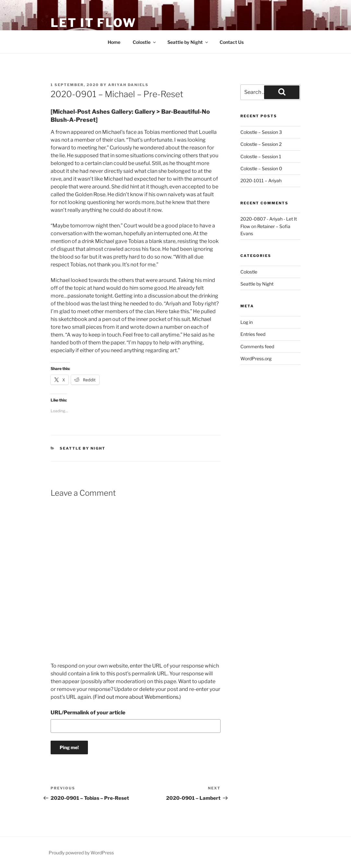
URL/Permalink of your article (88, 713)
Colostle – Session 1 (261, 156)
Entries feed (253, 334)
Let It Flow (93, 23)
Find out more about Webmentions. (137, 697)
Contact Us (232, 42)
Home (114, 42)
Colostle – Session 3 (261, 132)
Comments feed (257, 346)
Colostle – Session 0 (261, 168)
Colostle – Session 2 (261, 144)
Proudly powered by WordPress (81, 853)
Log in (247, 322)
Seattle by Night (188, 42)
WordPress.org (256, 358)
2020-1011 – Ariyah (261, 180)
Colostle (145, 42)
